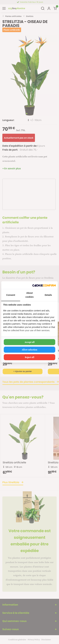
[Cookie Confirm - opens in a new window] (44, 285)
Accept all (30, 342)
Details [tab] (48, 295)
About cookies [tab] (29, 295)
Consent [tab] (11, 295)
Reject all (30, 357)
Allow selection (29, 350)
